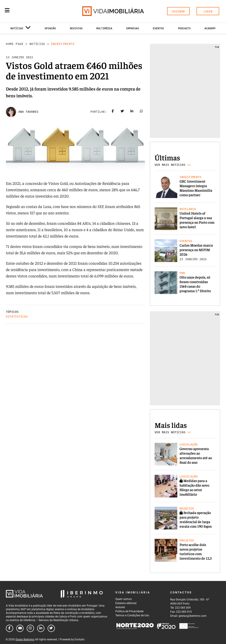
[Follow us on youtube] (20, 628)
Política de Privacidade (129, 611)
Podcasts (184, 28)
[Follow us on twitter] (51, 628)
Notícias (37, 44)
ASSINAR (178, 11)
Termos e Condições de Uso (132, 615)
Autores (120, 607)
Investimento (63, 44)
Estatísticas (17, 317)
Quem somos (124, 599)
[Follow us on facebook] (10, 628)
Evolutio (80, 639)
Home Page (15, 44)
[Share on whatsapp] (141, 112)
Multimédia (104, 28)
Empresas (133, 28)
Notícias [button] (21, 29)
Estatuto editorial (126, 603)
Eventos (158, 28)
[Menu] (7, 10)
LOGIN (208, 11)
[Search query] (34, 11)
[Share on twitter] (122, 112)
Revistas (76, 28)
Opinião (50, 28)
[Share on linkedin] (132, 112)
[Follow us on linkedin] (41, 628)
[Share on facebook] (113, 112)
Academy (210, 28)
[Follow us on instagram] (30, 628)
